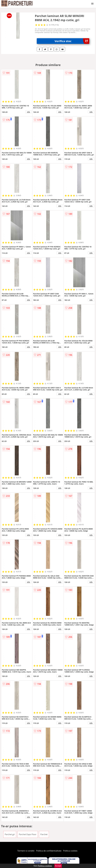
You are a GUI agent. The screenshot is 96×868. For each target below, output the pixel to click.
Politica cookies (70, 851)
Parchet (44, 834)
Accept (58, 866)
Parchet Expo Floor (28, 834)
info (28, 112)
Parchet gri (10, 834)
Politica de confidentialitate (49, 851)
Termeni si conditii (26, 851)
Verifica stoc (72, 41)
